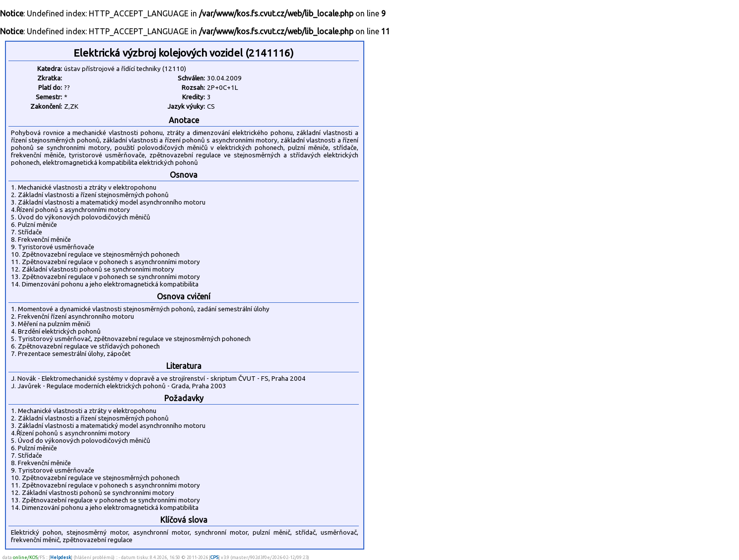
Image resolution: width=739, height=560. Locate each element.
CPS (214, 557)
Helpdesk (61, 557)
